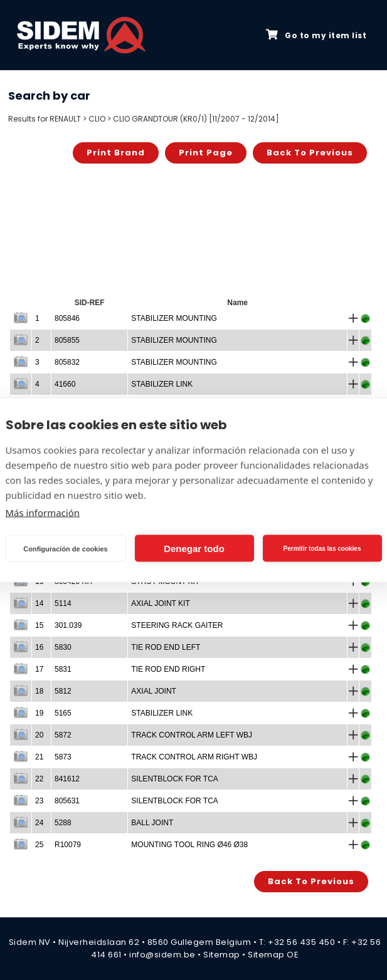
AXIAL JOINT (154, 691)
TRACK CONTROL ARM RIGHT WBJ (194, 757)
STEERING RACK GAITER (177, 625)
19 (39, 713)
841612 (67, 779)
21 (39, 757)
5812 (63, 691)
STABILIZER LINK (162, 384)
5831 (63, 669)
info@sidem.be (162, 955)
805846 (67, 318)
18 (39, 691)
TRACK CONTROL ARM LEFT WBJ (192, 735)
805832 (67, 362)
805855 (67, 340)
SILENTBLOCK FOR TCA (174, 779)
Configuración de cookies (65, 548)
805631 (67, 801)
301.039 (68, 625)
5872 (63, 735)
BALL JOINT (152, 823)
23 (39, 801)
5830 (63, 647)
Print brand (116, 153)
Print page (206, 153)
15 (39, 625)
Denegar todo (194, 548)
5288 (63, 823)
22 (39, 779)
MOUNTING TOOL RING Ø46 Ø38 (189, 845)
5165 (63, 713)
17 (39, 669)
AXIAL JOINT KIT (160, 603)
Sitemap (222, 955)
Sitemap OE (273, 955)
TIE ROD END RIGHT (168, 669)
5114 (63, 603)
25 (39, 845)
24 (39, 823)
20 (39, 735)
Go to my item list (316, 35)
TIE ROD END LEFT (166, 647)
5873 (63, 757)
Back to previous (310, 153)
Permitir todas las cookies (322, 548)
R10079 (68, 845)
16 (39, 647)
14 (39, 603)
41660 (65, 384)
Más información (43, 513)
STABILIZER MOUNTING (174, 318)
